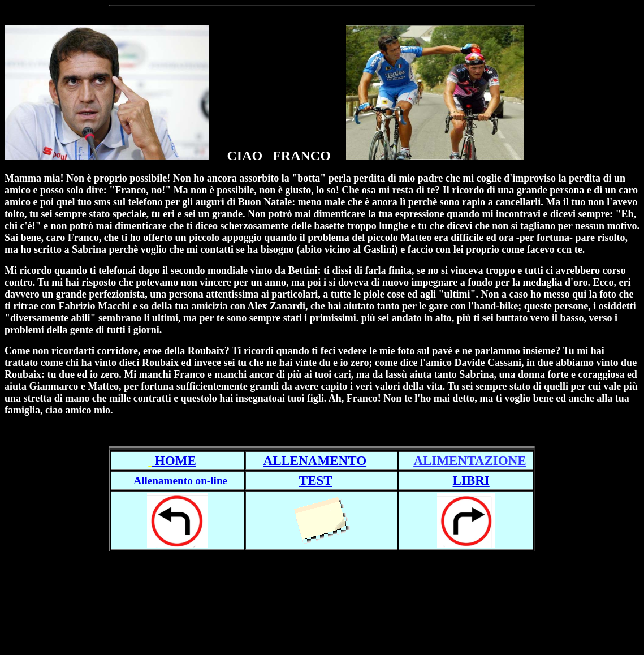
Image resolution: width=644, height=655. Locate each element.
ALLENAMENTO (315, 460)
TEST (316, 480)
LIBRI (471, 480)
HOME (174, 460)
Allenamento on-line (170, 481)
